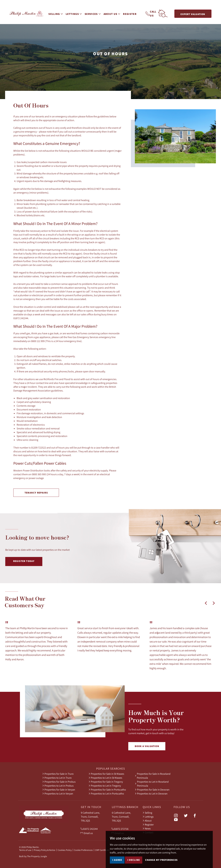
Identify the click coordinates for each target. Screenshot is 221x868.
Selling (147, 813)
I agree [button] (117, 860)
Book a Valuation (147, 746)
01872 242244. (21, 318)
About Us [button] (113, 13)
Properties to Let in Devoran (151, 793)
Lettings (148, 817)
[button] (206, 603)
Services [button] (93, 13)
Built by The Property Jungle (33, 856)
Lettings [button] (75, 13)
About (147, 821)
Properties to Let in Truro (57, 778)
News (147, 828)
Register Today (24, 561)
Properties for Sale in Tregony (106, 782)
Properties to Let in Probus (58, 786)
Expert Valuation (193, 14)
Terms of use (25, 850)
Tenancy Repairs (36, 493)
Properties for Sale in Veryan (59, 790)
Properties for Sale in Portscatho (107, 790)
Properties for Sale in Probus (59, 782)
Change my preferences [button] (161, 860)
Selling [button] (56, 13)
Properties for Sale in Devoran (152, 790)
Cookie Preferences (83, 850)
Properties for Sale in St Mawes (106, 774)
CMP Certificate (102, 850)
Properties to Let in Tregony (105, 786)
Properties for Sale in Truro (58, 774)
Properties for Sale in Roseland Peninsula (153, 776)
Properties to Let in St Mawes (105, 778)
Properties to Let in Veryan (58, 793)
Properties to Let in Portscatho (106, 793)
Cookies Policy (65, 850)
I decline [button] (134, 860)
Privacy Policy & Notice (45, 850)
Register (131, 13)
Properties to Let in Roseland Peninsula (152, 784)
